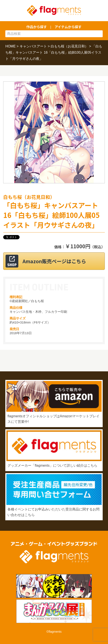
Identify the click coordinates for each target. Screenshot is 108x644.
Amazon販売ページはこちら (54, 261)
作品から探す (37, 27)
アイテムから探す (68, 27)
